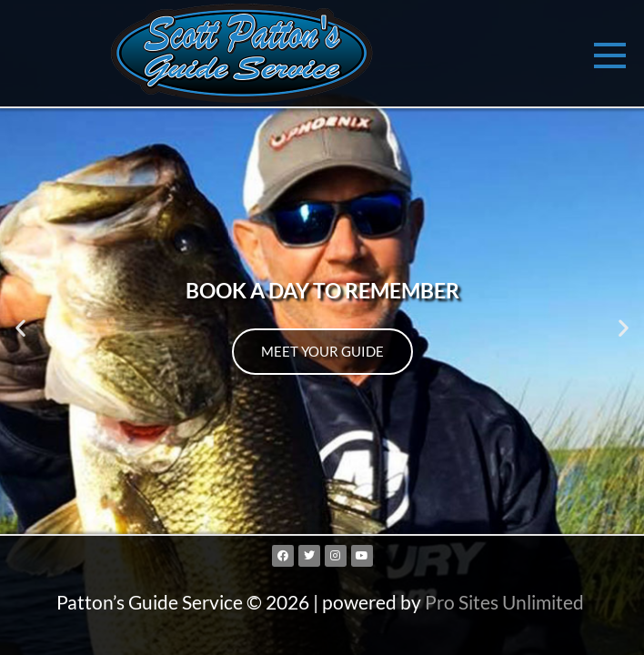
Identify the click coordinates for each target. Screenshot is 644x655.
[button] (20, 328)
